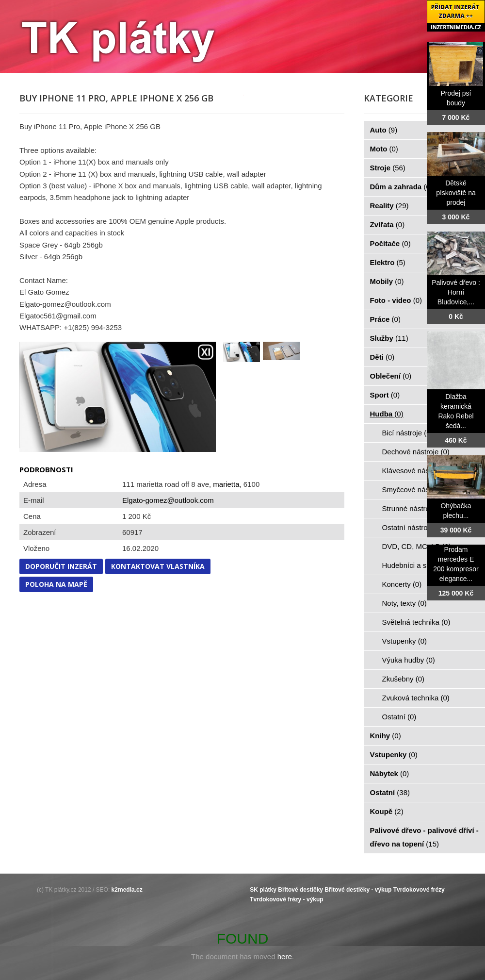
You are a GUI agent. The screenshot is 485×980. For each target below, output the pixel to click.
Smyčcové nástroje (418, 490)
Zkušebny (404, 679)
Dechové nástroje (416, 452)
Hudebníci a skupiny (420, 565)
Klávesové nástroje (418, 471)
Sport (385, 395)
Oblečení (391, 376)
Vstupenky (405, 641)
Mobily (387, 281)
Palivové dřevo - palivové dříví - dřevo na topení (424, 837)
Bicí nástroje (408, 433)
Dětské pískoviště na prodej (456, 193)
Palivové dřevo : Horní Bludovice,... (456, 292)
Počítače (390, 243)
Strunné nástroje (414, 508)
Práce (385, 319)
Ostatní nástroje (413, 527)
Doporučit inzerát (61, 566)
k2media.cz (127, 890)
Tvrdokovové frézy (419, 890)
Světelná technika (416, 622)
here (285, 956)
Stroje (388, 168)
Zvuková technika (416, 698)
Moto (384, 149)
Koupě (387, 811)
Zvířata (388, 224)
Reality (389, 206)
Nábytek (390, 773)
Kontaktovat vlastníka (158, 566)
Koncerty (402, 584)
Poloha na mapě (56, 584)
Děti (382, 357)
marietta (226, 484)
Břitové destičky (300, 890)
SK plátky (263, 890)
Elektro (388, 262)
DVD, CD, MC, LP (417, 546)
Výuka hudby (409, 660)
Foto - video (396, 300)
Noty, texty (404, 603)
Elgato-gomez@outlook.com (168, 500)
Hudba (387, 414)
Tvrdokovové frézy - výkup (286, 899)
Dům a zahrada (401, 187)
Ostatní (399, 717)
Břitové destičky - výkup (358, 890)
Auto (384, 130)
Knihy (386, 736)
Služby (389, 338)
